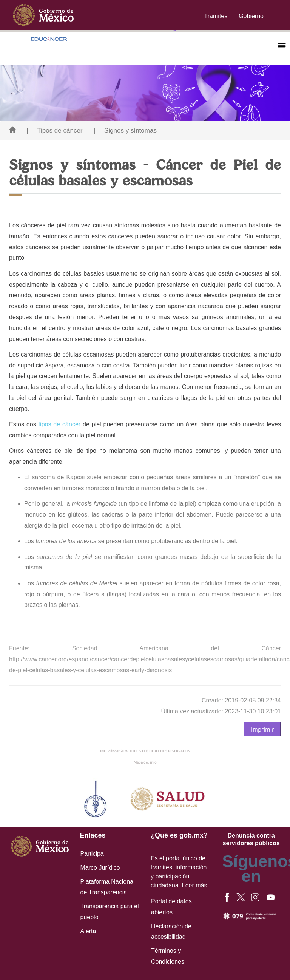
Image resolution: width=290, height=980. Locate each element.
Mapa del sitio (145, 762)
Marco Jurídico (100, 868)
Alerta (88, 931)
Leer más (195, 885)
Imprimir (263, 729)
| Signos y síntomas (125, 130)
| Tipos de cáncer (54, 130)
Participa (92, 854)
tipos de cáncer (59, 424)
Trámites (216, 16)
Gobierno (251, 16)
